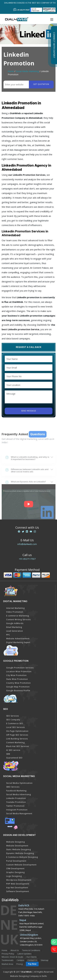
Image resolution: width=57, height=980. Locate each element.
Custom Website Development (21, 865)
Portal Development (16, 861)
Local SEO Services (16, 727)
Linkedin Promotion (16, 798)
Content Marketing (15, 743)
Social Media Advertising (19, 794)
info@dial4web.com (27, 544)
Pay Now (32, 964)
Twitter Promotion (15, 806)
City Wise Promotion (16, 675)
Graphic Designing (15, 872)
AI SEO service (13, 750)
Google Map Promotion (18, 687)
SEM (8, 754)
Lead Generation (15, 631)
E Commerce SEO (15, 723)
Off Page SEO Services (17, 735)
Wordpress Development (19, 880)
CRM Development (15, 869)
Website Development (17, 846)
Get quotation (41, 84)
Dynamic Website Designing (20, 853)
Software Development (18, 891)
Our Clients (32, 957)
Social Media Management (19, 814)
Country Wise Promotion (18, 683)
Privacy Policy (8, 954)
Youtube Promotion (16, 802)
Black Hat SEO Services (18, 746)
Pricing (19, 964)
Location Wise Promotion (19, 671)
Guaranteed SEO (14, 758)
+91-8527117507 (27, 559)
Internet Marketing (15, 608)
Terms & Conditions (31, 950)
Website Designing (16, 842)
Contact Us (32, 960)
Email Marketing (14, 627)
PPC (8, 635)
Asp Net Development (17, 888)
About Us (15, 950)
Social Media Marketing (27, 71)
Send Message (29, 411)
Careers (20, 960)
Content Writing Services (18, 620)
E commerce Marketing (18, 616)
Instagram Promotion (17, 810)
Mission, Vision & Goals (12, 957)
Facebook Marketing (16, 791)
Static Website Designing (19, 849)
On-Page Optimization (17, 731)
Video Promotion (15, 612)
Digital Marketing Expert (18, 642)
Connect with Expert (54, 45)
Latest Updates (24, 954)
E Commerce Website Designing (22, 857)
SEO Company (13, 720)
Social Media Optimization (19, 783)
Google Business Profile (18, 691)
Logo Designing (14, 876)
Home (11, 71)
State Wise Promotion (17, 679)
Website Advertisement (18, 639)
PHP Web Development (18, 884)
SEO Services (13, 716)
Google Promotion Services (20, 668)
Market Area (7, 964)
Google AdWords (15, 623)
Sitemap (45, 960)
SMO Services (13, 787)
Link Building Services (17, 739)
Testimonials (8, 960)
